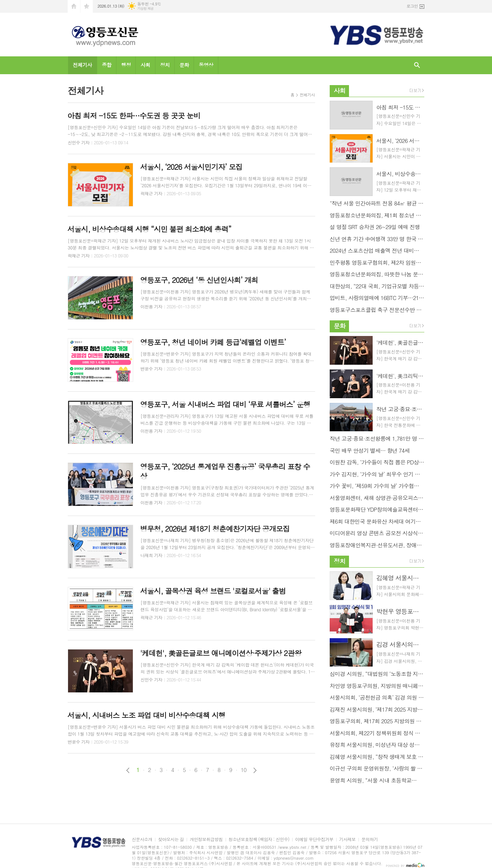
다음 (255, 770)
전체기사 (82, 65)
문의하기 (370, 839)
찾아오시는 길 (171, 839)
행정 (126, 65)
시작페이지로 (74, 6)
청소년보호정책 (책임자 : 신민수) (259, 839)
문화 (184, 65)
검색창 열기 (417, 65)
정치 (165, 65)
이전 (128, 770)
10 (244, 770)
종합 (107, 65)
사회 (145, 65)
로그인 (412, 6)
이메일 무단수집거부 (314, 839)
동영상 (206, 65)
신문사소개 (142, 839)
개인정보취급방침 (206, 839)
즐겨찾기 (87, 6)
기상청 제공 (145, 9)
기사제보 (347, 839)
